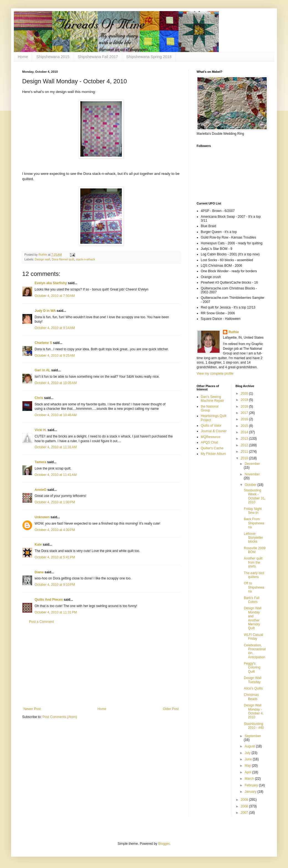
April (248, 772)
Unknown (42, 517)
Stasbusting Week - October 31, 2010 (254, 496)
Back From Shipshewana (254, 523)
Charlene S (43, 343)
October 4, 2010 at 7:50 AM (55, 296)
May (248, 766)
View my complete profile (215, 374)
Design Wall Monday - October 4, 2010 (254, 711)
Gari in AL (43, 370)
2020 (245, 393)
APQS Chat (209, 442)
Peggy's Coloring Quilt (252, 668)
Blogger (164, 844)
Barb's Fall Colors (251, 600)
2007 (245, 813)
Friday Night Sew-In (253, 511)
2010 (245, 458)
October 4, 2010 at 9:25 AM (55, 356)
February (252, 785)
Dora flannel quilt (63, 259)
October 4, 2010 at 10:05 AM (56, 383)
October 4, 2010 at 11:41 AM (56, 475)
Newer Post (32, 709)
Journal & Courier (214, 431)
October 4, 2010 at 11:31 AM (56, 447)
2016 (245, 419)
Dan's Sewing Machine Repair (212, 399)
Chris (39, 398)
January (251, 792)
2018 (245, 406)
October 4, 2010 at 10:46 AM (56, 415)
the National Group (210, 408)
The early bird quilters (254, 575)
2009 (245, 800)
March (250, 779)
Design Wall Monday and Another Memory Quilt (253, 618)
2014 (245, 432)
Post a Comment (41, 622)
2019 (245, 400)
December (252, 464)
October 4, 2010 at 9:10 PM (55, 585)
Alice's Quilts (253, 688)
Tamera (40, 462)
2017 (245, 413)
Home (23, 57)
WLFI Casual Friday (253, 637)
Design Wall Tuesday (253, 680)
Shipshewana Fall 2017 (98, 57)
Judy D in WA (45, 311)
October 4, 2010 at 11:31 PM (56, 612)
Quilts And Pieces (49, 600)
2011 (245, 452)
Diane (39, 572)
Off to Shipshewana (254, 587)
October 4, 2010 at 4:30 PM (55, 530)
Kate (38, 545)
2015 (245, 426)
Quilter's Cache (212, 448)
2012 (245, 445)
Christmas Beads (251, 697)
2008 (245, 806)
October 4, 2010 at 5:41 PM (55, 557)
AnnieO (41, 490)
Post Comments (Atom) (60, 717)
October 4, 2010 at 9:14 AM (55, 328)
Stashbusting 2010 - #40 (254, 726)
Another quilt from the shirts (253, 562)
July (248, 753)
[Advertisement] (101, 665)
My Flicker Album (213, 454)
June (249, 759)
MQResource (211, 437)
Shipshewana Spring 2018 (149, 57)
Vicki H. (41, 430)
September (253, 736)
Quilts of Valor (211, 426)
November (252, 474)
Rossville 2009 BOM (254, 550)
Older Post (171, 709)
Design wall (43, 259)
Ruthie (234, 332)
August (250, 746)
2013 (245, 439)
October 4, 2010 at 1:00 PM (55, 502)
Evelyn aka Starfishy (51, 283)
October (251, 485)
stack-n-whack (85, 259)
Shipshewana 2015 (53, 57)
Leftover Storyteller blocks (253, 538)
